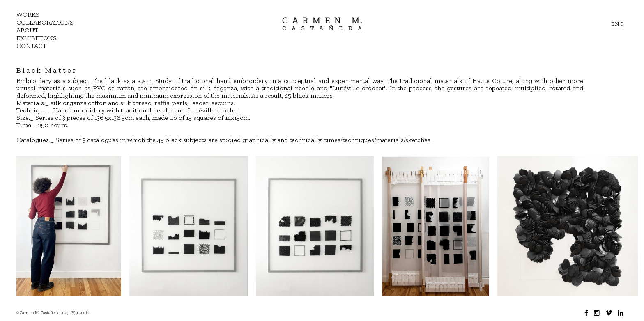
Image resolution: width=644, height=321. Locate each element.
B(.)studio (80, 313)
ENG (617, 24)
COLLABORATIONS (45, 22)
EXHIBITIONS (37, 38)
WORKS (28, 15)
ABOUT (27, 30)
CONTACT (31, 46)
